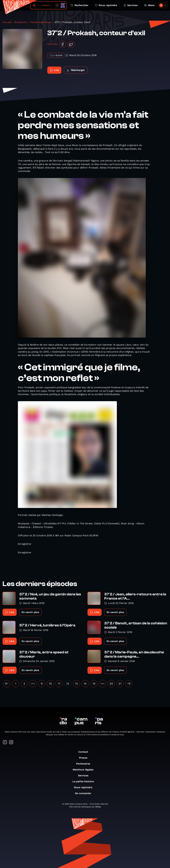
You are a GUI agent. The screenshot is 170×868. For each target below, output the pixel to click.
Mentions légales (85, 770)
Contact (85, 752)
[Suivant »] (129, 684)
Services (131, 5)
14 (85, 684)
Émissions (21, 22)
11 (59, 684)
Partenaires (85, 764)
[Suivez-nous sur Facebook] (5, 742)
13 (76, 684)
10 (50, 684)
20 (111, 684)
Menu (149, 5)
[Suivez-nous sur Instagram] (11, 742)
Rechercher (80, 5)
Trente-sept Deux (41, 22)
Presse (85, 758)
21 (120, 684)
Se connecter (85, 793)
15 (94, 684)
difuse (98, 807)
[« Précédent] (7, 684)
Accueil (7, 22)
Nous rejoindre (106, 5)
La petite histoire (85, 781)
